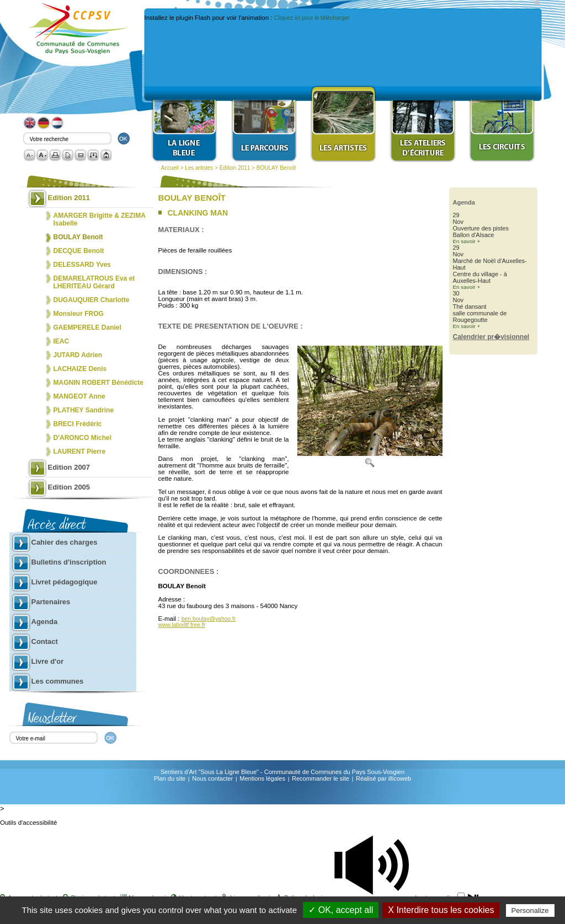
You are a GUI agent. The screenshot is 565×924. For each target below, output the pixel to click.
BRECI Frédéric (78, 424)
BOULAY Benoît (276, 168)
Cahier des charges (65, 542)
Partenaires (51, 602)
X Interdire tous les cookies (441, 910)
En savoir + (467, 241)
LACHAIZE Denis (80, 369)
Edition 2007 (69, 467)
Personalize (530, 910)
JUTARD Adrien (78, 355)
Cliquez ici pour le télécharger (312, 18)
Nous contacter (212, 778)
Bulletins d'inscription (69, 562)
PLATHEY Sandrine (84, 410)
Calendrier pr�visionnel (491, 337)
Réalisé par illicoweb (383, 778)
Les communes (58, 681)
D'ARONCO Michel (83, 438)
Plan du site (170, 778)
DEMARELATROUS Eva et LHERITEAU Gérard (94, 282)
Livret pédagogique (65, 582)
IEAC (62, 341)
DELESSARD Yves (82, 265)
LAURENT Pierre (80, 452)
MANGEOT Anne (79, 396)
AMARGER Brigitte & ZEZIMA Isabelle (100, 219)
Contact (45, 641)
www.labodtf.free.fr (182, 625)
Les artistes (199, 168)
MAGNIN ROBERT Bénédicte (98, 383)
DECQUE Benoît (79, 251)
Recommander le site (321, 778)
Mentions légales (262, 778)
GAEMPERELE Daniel (87, 327)
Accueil (170, 168)
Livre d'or (48, 661)
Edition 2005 (69, 487)
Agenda (45, 622)
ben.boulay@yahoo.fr (209, 619)
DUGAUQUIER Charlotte (92, 300)
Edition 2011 (235, 168)
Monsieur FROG (79, 314)
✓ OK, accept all (341, 910)
